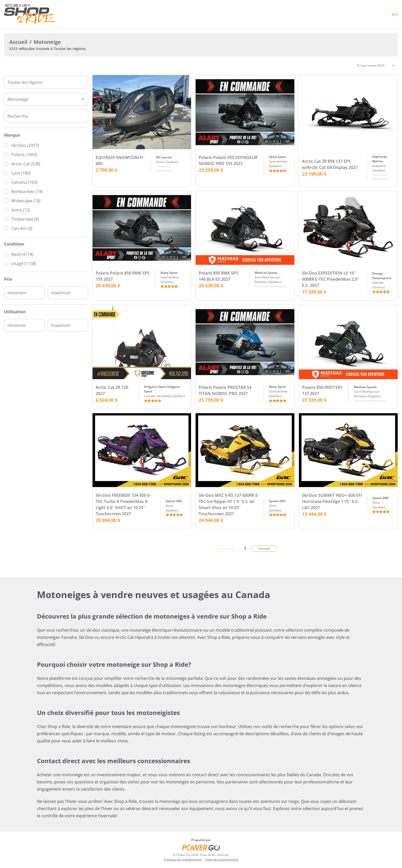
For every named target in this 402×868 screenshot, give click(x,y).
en (395, 14)
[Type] (46, 99)
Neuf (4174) (22, 254)
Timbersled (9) (25, 219)
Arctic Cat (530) (26, 164)
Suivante (264, 548)
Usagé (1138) (24, 264)
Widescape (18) (26, 201)
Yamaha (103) (24, 182)
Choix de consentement (222, 859)
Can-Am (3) (22, 228)
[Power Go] (201, 847)
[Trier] (376, 66)
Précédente (226, 548)
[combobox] (46, 82)
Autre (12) (21, 210)
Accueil (18, 42)
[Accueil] (31, 14)
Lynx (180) (21, 173)
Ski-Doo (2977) (25, 145)
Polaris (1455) (24, 155)
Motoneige (47, 42)
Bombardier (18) (27, 191)
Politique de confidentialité (183, 859)
